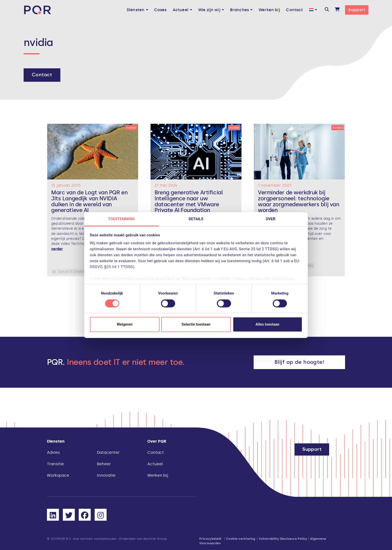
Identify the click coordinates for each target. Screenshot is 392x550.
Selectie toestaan (196, 324)
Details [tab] (196, 219)
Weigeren (125, 324)
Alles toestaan (268, 324)
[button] (327, 10)
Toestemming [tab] (121, 219)
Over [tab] (271, 219)
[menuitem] (313, 10)
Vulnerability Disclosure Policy (283, 539)
